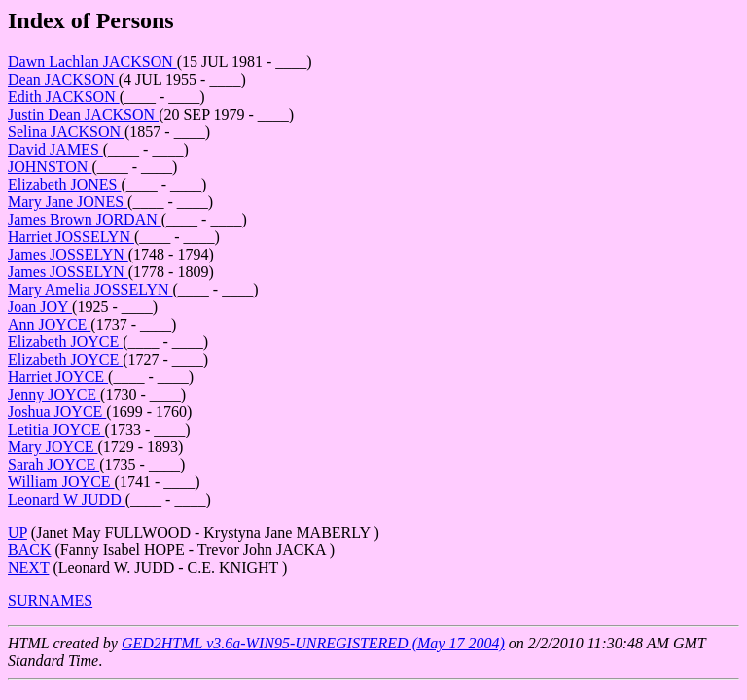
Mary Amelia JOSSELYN (90, 289)
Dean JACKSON (63, 79)
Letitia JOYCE (56, 429)
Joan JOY (40, 307)
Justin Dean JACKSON (83, 114)
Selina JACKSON (66, 132)
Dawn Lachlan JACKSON (92, 62)
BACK (29, 550)
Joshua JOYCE (57, 412)
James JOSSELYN (68, 254)
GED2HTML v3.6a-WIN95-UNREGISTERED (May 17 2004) (313, 643)
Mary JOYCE (53, 447)
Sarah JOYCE (53, 464)
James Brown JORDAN (85, 219)
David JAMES (55, 149)
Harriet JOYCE (58, 377)
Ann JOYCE (49, 324)
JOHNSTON (50, 167)
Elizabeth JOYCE (65, 342)
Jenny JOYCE (54, 394)
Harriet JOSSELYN (71, 237)
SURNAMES (50, 600)
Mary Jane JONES (68, 202)
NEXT (28, 567)
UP (18, 532)
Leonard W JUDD (67, 499)
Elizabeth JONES (64, 184)
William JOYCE (61, 482)
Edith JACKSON (64, 97)
